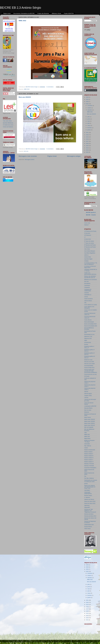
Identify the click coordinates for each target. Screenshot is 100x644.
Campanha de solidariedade (88, 290)
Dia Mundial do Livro (89, 334)
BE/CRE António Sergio (32, 87)
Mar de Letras (88, 410)
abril (89, 123)
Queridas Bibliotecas (8, 123)
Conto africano (88, 320)
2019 (87, 137)
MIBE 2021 (87, 435)
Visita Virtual (87, 529)
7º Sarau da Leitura (89, 243)
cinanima (87, 293)
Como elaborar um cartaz (91, 305)
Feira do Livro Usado (89, 364)
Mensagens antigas (74, 156)
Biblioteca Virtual (56, 13)
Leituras (86, 397)
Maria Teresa (88, 417)
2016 (87, 143)
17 (85, 237)
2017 (87, 141)
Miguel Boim (87, 438)
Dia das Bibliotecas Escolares (89, 329)
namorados (87, 444)
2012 (87, 152)
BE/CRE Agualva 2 (91, 212)
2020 (87, 135)
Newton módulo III (89, 456)
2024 (87, 99)
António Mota (88, 257)
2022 (87, 104)
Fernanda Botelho (89, 366)
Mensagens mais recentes (28, 156)
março (89, 126)
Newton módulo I (88, 452)
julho (89, 117)
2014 (87, 148)
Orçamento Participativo (90, 468)
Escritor (86, 344)
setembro (90, 110)
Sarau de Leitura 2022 (90, 503)
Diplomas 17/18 (88, 336)
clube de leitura (88, 301)
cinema (86, 297)
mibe (85, 433)
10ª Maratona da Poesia (90, 231)
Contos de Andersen (8, 127)
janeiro (89, 130)
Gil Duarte (87, 376)
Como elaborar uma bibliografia (89, 307)
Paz (85, 476)
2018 (87, 139)
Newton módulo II (89, 454)
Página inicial (7, 13)
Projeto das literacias (43, 13)
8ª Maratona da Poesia (90, 245)
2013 (87, 150)
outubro (89, 108)
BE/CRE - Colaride (91, 215)
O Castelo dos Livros (8, 125)
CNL (85, 303)
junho (89, 119)
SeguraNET (87, 507)
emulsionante (88, 342)
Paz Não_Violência (89, 478)
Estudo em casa (88, 360)
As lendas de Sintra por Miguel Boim (90, 267)
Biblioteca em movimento (91, 280)
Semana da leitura (89, 514)
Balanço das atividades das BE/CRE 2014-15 (90, 277)
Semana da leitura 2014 (90, 516)
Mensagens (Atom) (30, 160)
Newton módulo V (89, 460)
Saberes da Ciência (89, 499)
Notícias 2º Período (89, 464)
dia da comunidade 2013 (90, 324)
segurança (87, 505)
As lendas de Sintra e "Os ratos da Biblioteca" (91, 264)
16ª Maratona (88, 235)
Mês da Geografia (89, 427)
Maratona (87, 412)
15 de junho (87, 233)
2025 (87, 97)
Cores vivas (87, 223)
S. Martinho (87, 497)
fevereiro (90, 128)
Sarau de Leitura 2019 (90, 501)
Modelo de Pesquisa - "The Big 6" (90, 441)
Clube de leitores (88, 299)
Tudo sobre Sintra (7, 121)
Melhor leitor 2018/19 (90, 419)
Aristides (86, 261)
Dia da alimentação (89, 322)
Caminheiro (87, 285)
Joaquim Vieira (88, 396)
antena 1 (86, 255)
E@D (86, 340)
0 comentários (50, 87)
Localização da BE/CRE (90, 406)
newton (86, 448)
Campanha (87, 287)
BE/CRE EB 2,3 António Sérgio (20, 8)
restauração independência (88, 493)
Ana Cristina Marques (90, 251)
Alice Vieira (87, 249)
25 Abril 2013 (88, 239)
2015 (87, 146)
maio (89, 121)
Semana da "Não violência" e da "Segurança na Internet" (90, 511)
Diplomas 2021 (88, 338)
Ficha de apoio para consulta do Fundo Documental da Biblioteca (91, 371)
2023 (87, 101)
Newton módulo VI (89, 462)
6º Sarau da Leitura (89, 241)
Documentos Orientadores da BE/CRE (24, 13)
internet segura (88, 394)
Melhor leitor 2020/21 (90, 423)
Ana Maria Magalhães (90, 253)
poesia (86, 484)
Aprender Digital (88, 259)
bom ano (26, 151)
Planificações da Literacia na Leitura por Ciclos (91, 481)
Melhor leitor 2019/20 (90, 421)
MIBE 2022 (22, 21)
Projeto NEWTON (69, 13)
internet (86, 392)
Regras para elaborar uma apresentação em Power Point (90, 487)
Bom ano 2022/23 (25, 97)
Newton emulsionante (90, 450)
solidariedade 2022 (89, 525)
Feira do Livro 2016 (89, 362)
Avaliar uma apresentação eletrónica (90, 274)
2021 (87, 133)
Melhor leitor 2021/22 (90, 425)
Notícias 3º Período (89, 466)
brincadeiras (87, 283)
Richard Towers (88, 495)
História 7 (87, 225)
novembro (90, 106)
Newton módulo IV (89, 458)
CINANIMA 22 (88, 295)
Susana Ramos (88, 527)
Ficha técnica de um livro (90, 374)
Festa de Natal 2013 (89, 368)
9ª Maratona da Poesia (90, 247)
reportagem (87, 490)
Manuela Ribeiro (88, 408)
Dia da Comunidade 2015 (91, 326)
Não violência (88, 446)
